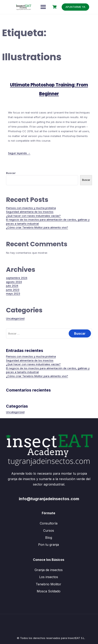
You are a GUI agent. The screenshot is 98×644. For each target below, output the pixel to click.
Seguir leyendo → (19, 153)
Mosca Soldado (49, 591)
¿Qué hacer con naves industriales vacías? (33, 216)
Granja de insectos (49, 570)
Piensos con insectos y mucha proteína (31, 208)
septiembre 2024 (17, 278)
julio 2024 (12, 286)
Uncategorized (15, 318)
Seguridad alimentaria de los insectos (30, 212)
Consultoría (49, 523)
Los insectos (49, 577)
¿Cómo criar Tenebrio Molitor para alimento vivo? (37, 227)
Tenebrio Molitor (48, 584)
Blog (49, 538)
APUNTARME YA (75, 7)
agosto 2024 (14, 282)
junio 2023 (13, 290)
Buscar (11, 173)
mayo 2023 (13, 293)
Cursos (49, 531)
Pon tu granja (48, 545)
